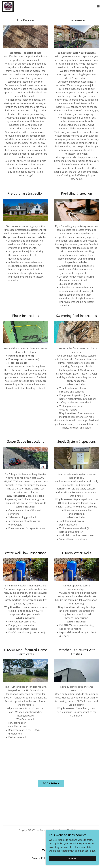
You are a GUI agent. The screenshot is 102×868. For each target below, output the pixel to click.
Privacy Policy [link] (40, 858)
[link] (8, 6)
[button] (98, 6)
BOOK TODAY (51, 783)
